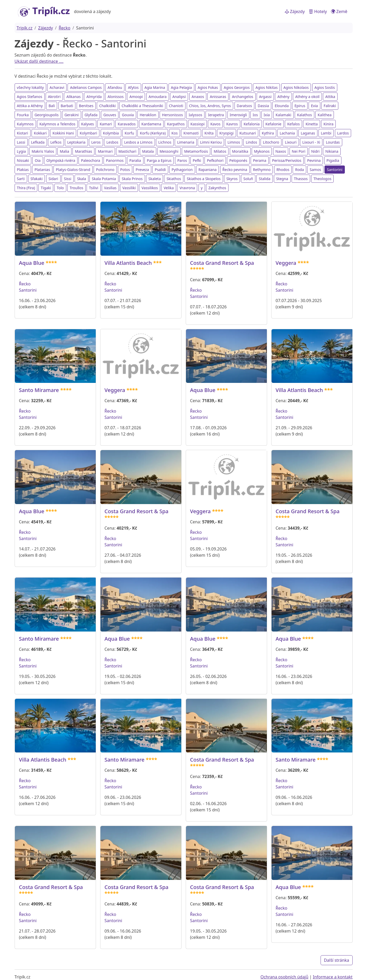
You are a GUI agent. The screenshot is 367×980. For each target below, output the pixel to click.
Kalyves (88, 124)
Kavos (215, 124)
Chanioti (176, 106)
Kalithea (325, 115)
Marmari (105, 151)
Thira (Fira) (26, 188)
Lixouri (291, 142)
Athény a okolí (307, 97)
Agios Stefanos (30, 97)
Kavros (232, 124)
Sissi (68, 179)
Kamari (106, 124)
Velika (169, 188)
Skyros (232, 179)
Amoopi (136, 97)
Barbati (67, 106)
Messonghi (169, 151)
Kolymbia (111, 133)
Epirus (300, 106)
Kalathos (305, 115)
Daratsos (244, 106)
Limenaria (186, 142)
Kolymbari (89, 133)
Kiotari (23, 133)
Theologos (323, 179)
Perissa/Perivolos (287, 160)
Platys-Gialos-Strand (73, 170)
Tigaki (46, 188)
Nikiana (332, 151)
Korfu (129, 133)
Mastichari (127, 151)
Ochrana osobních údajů (284, 977)
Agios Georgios (237, 87)
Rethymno (262, 170)
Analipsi (179, 97)
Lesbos (112, 142)
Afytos (133, 87)
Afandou (115, 87)
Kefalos (293, 124)
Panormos (115, 160)
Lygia (22, 151)
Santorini (335, 170)
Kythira (268, 133)
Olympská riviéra (61, 160)
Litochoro (271, 142)
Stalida (264, 179)
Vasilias (110, 188)
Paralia (135, 160)
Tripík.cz (25, 28)
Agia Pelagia (181, 87)
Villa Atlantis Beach (128, 263)
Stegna (282, 179)
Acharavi (57, 87)
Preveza (142, 170)
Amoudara (158, 97)
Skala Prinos (132, 179)
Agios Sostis (325, 87)
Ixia (267, 115)
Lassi (21, 142)
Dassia (263, 106)
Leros (96, 142)
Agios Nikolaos (296, 87)
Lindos (251, 142)
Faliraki (330, 106)
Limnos (234, 142)
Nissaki (23, 160)
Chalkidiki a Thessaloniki (142, 106)
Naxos (281, 151)
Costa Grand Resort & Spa (222, 263)
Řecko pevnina (235, 170)
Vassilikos (150, 188)
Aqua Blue (32, 263)
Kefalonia (252, 124)
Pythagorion (182, 170)
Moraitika (240, 151)
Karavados (127, 124)
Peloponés (238, 160)
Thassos (301, 179)
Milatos (220, 151)
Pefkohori (215, 160)
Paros (182, 160)
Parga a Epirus (159, 160)
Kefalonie (273, 124)
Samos (315, 170)
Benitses (86, 106)
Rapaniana (208, 170)
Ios (255, 115)
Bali (52, 106)
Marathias (83, 151)
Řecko (65, 28)
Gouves (110, 115)
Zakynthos (217, 188)
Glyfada (91, 115)
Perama (260, 160)
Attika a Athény (30, 106)
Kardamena (151, 124)
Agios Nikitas (266, 87)
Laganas (308, 133)
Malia (64, 151)
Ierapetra (216, 115)
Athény (283, 97)
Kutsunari (248, 133)
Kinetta (312, 124)
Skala (81, 179)
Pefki (197, 160)
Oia (38, 160)
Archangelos (243, 97)
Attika (330, 97)
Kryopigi (227, 133)
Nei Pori (299, 151)
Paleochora (91, 160)
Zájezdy (295, 11)
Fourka (23, 115)
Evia (314, 106)
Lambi (326, 133)
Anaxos (198, 97)
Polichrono (105, 170)
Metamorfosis (196, 151)
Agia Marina (155, 87)
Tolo (60, 188)
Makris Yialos (43, 151)
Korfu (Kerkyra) (153, 133)
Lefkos (56, 142)
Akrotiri (54, 97)
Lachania (287, 133)
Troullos (76, 188)
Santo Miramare (39, 390)
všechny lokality (30, 87)
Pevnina (314, 160)
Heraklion (148, 115)
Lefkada (38, 142)
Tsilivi (94, 188)
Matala (148, 151)
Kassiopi (197, 124)
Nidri (315, 151)
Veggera (286, 263)
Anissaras (218, 97)
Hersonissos (172, 115)
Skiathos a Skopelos (204, 179)
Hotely (318, 11)
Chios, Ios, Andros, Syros (210, 106)
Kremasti (191, 133)
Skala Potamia (104, 179)
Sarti (21, 179)
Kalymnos (25, 124)
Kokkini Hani (63, 133)
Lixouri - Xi (311, 142)
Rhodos (283, 170)
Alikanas (73, 97)
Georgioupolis (47, 115)
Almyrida (94, 97)
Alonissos (116, 97)
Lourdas (333, 142)
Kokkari (40, 133)
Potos (125, 170)
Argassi (265, 97)
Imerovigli (238, 115)
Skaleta (155, 179)
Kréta (209, 133)
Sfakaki (37, 179)
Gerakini (72, 115)
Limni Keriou (211, 142)
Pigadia (333, 160)
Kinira (328, 124)
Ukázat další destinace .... (39, 61)
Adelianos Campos (86, 87)
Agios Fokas (208, 87)
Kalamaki (284, 115)
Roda (299, 170)
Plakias (23, 170)
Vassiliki (129, 188)
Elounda (282, 106)
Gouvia (128, 115)
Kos (175, 133)
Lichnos (165, 142)
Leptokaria (76, 142)
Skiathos (174, 179)
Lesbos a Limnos (138, 142)
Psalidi (160, 170)
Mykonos (262, 151)
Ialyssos (195, 115)
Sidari (53, 179)
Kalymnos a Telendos (57, 124)
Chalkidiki (107, 106)
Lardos (343, 133)
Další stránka (337, 960)
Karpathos (176, 124)
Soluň (248, 179)
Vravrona (187, 188)
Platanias (42, 170)
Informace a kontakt (333, 977)
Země (339, 11)
